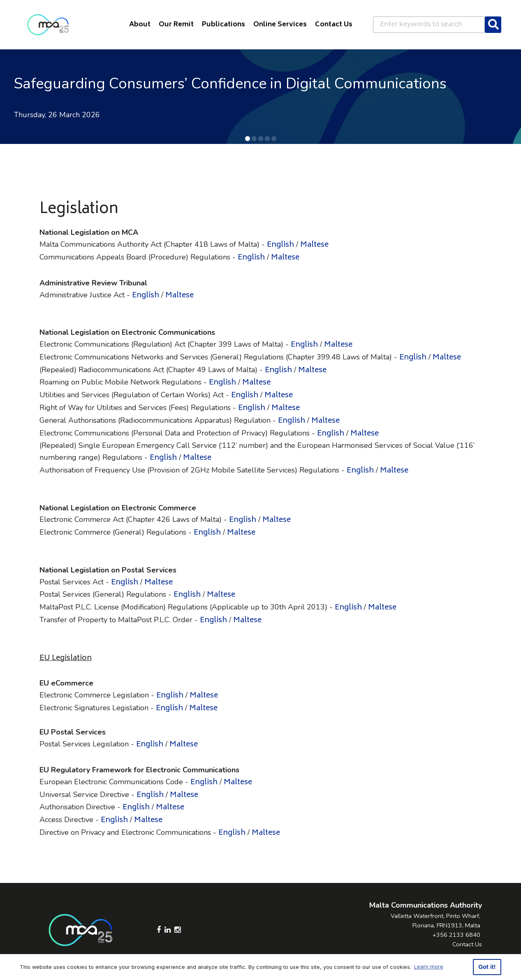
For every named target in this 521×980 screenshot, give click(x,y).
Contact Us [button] (334, 25)
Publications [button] (223, 25)
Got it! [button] (487, 967)
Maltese (314, 245)
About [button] (140, 25)
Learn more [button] (429, 967)
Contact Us (467, 944)
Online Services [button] (280, 25)
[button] (248, 139)
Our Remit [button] (176, 25)
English (280, 245)
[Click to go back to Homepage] (48, 25)
